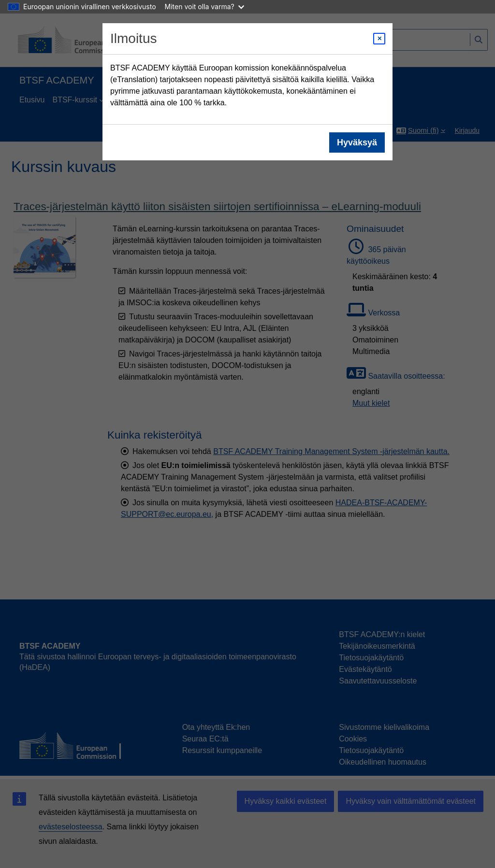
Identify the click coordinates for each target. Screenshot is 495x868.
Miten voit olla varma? (204, 7)
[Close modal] (379, 39)
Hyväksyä (357, 142)
